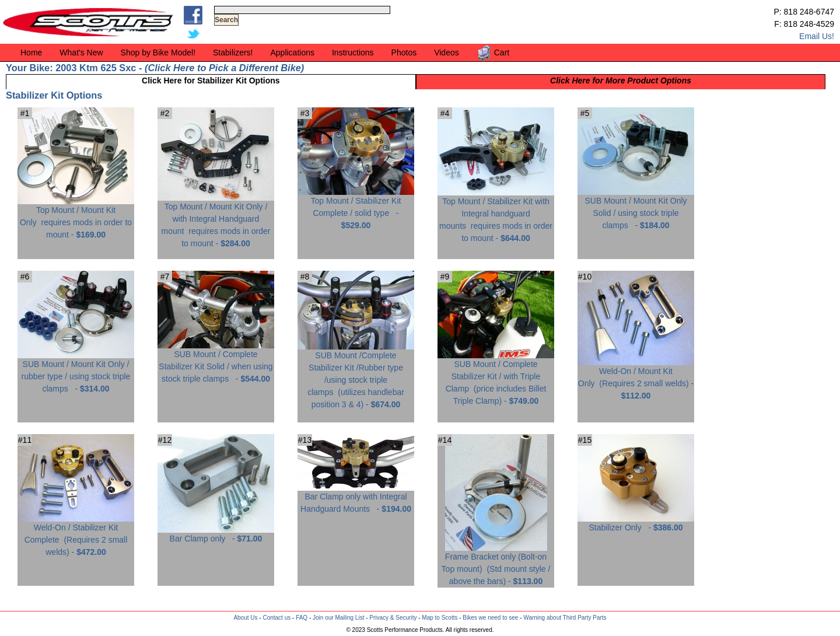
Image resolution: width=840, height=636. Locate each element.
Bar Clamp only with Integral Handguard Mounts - (356, 498)
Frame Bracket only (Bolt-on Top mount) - (496, 565)
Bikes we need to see (490, 618)
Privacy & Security (393, 618)
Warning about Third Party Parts (565, 618)
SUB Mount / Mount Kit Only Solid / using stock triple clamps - (636, 209)
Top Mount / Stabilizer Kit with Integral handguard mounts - (496, 215)
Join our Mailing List (338, 618)
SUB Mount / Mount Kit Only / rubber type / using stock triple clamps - (76, 372)
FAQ (302, 618)
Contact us (276, 618)
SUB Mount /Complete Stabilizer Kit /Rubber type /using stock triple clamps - (356, 375)
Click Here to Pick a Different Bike (224, 68)
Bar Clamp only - (216, 534)
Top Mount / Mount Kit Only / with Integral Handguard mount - (216, 221)
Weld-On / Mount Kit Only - (636, 379)
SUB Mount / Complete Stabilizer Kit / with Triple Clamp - (496, 378)
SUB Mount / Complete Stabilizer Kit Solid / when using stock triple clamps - (216, 362)
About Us (245, 618)
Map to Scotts (440, 618)
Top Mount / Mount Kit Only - (76, 218)
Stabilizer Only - (636, 523)
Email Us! (817, 36)
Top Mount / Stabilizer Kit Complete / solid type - (356, 209)
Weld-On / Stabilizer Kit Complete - (76, 535)
